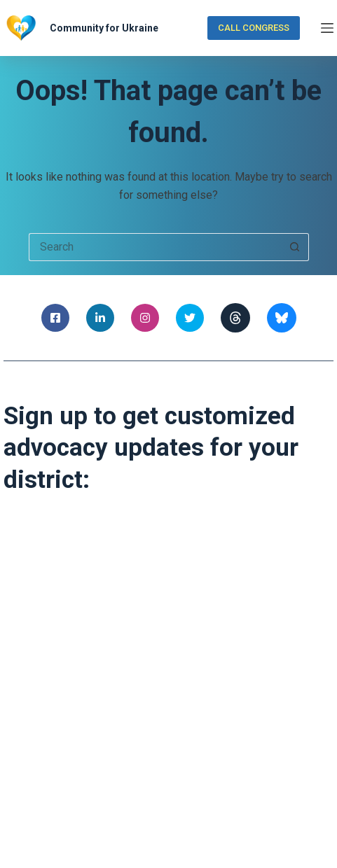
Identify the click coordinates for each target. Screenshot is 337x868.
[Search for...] (155, 247)
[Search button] (295, 247)
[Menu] (327, 28)
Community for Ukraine (104, 28)
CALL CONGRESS (254, 28)
